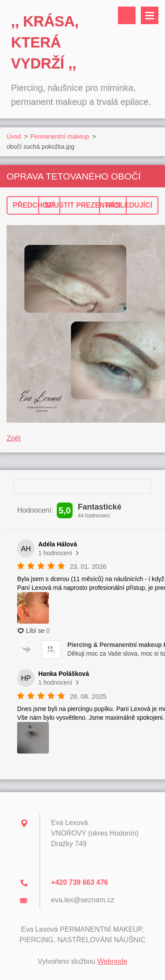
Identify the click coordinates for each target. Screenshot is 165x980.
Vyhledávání (127, 15)
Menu (150, 15)
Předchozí (33, 205)
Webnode (112, 961)
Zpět (14, 438)
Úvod (14, 136)
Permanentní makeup (60, 136)
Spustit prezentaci (82, 205)
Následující (129, 205)
